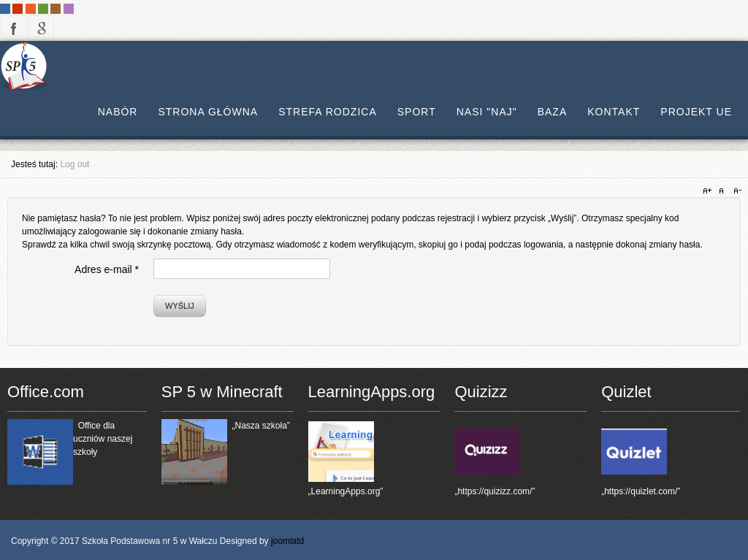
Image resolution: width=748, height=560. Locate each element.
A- (736, 191)
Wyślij (180, 306)
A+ (709, 191)
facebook (14, 27)
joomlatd (287, 541)
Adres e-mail (107, 269)
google (41, 27)
